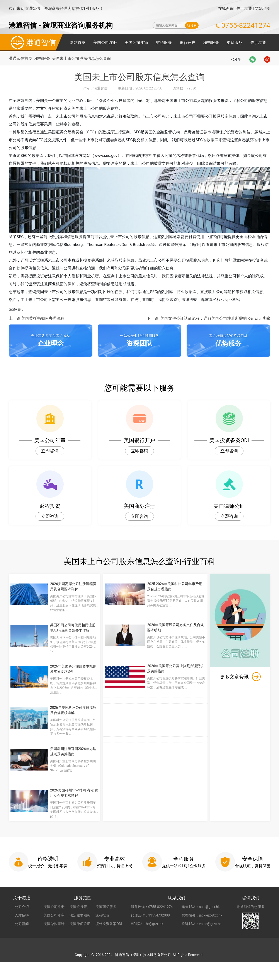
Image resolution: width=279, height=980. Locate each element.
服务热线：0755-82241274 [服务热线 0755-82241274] (152, 914)
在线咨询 (226, 8)
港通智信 (32, 43)
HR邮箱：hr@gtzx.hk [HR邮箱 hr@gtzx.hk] (147, 931)
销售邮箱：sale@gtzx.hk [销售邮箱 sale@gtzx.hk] (201, 914)
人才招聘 (22, 923)
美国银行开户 (80, 914)
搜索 (192, 25)
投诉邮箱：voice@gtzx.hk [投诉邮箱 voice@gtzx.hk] (202, 931)
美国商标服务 (106, 914)
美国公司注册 (105, 42)
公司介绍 (22, 914)
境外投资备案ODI (109, 931)
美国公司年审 (136, 42)
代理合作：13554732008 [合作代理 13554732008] (150, 923)
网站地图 (262, 8)
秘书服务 (211, 42)
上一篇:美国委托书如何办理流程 (37, 318)
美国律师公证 (80, 931)
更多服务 (235, 42)
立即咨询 (50, 451)
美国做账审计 (54, 931)
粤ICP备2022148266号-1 (204, 973)
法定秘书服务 (80, 923)
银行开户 (187, 42)
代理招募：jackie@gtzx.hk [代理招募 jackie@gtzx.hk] (202, 923)
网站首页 (78, 42)
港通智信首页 (20, 58)
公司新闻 (22, 931)
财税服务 (164, 42)
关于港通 (244, 8)
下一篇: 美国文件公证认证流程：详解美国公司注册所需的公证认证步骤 (208, 318)
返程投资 (102, 923)
